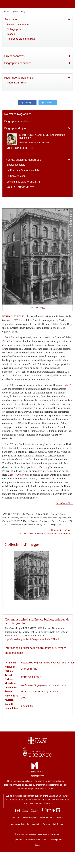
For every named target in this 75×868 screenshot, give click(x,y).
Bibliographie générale (60, 530)
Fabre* (67, 385)
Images (11, 34)
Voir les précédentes (20, 148)
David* (6, 341)
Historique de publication (19, 78)
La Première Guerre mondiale (23, 170)
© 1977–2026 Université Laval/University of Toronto (45, 533)
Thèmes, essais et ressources (23, 160)
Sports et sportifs (16, 165)
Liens (37, 845)
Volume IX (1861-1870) (14, 12)
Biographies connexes (18, 63)
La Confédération (16, 176)
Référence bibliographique (21, 39)
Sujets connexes (14, 56)
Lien (44, 308)
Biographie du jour (15, 128)
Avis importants (57, 840)
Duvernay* (45, 467)
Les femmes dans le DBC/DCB (24, 182)
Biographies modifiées (18, 121)
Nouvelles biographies (18, 114)
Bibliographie (14, 29)
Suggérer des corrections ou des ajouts (29, 840)
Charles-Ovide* (16, 475)
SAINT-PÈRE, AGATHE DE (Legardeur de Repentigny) (42, 136)
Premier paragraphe (18, 25)
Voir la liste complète (20, 187)
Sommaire (11, 19)
